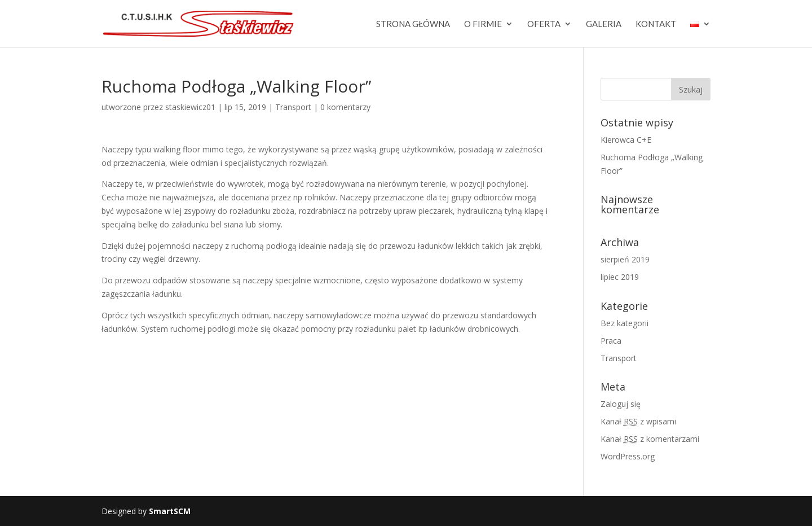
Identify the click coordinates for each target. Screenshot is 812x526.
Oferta (544, 24)
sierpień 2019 (625, 259)
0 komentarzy (345, 107)
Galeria (604, 24)
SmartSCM (170, 511)
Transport (293, 107)
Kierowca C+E (626, 140)
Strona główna (413, 24)
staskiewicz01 (190, 107)
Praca (611, 341)
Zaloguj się (621, 404)
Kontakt (656, 24)
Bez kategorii (625, 323)
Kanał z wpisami (638, 421)
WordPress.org (628, 456)
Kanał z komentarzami (650, 439)
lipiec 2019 (620, 277)
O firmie (483, 24)
